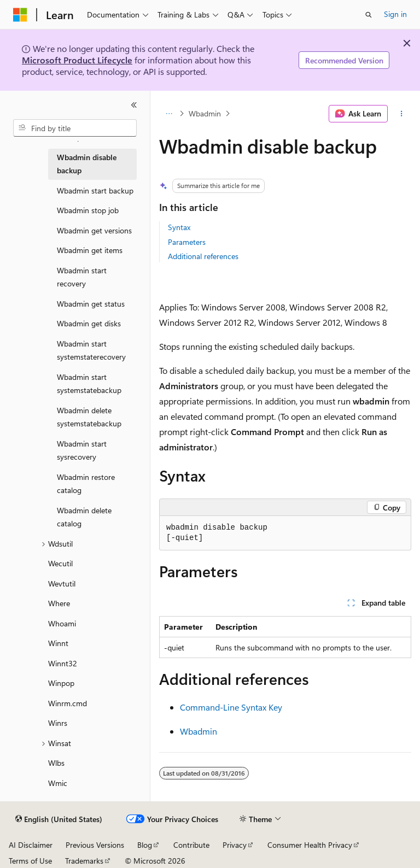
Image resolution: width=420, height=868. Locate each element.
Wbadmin (205, 113)
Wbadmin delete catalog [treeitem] (84, 517)
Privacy (235, 845)
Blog (145, 845)
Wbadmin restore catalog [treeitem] (86, 484)
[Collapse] (134, 105)
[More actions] (402, 114)
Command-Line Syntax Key (231, 707)
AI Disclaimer (31, 845)
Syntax (179, 227)
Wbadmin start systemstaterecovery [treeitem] (91, 350)
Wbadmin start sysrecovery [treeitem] (82, 450)
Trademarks (84, 861)
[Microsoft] (20, 15)
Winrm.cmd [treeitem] (68, 703)
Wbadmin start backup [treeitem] (95, 190)
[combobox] (75, 128)
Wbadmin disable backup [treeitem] (87, 164)
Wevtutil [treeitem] (62, 583)
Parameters (187, 242)
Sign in (395, 14)
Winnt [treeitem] (58, 643)
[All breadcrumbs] (169, 114)
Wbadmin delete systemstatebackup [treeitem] (89, 417)
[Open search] (369, 15)
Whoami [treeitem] (62, 623)
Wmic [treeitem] (58, 783)
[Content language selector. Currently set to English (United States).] (59, 819)
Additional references (203, 256)
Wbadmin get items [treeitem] (90, 250)
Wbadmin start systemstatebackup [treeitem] (89, 384)
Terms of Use (30, 861)
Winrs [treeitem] (58, 723)
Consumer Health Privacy (310, 845)
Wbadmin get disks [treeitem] (89, 323)
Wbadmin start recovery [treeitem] (82, 277)
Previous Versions (95, 845)
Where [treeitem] (59, 603)
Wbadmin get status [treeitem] (91, 304)
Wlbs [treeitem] (56, 763)
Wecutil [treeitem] (60, 563)
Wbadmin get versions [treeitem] (94, 230)
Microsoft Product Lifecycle (77, 60)
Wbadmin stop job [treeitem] (88, 210)
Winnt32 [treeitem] (63, 663)
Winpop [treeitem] (61, 683)
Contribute (191, 845)
